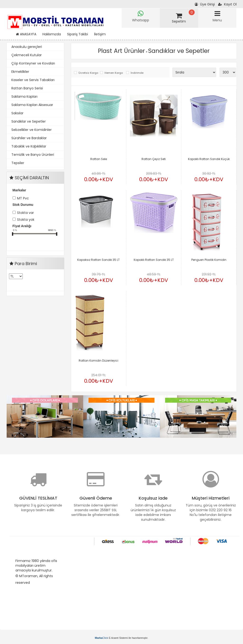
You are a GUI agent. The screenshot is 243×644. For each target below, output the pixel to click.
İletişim (100, 34)
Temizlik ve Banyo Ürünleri (33, 155)
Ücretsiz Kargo (88, 73)
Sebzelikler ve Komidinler (32, 130)
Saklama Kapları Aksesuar (32, 105)
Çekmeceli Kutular (27, 55)
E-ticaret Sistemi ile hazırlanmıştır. (121, 638)
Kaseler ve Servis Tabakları (33, 80)
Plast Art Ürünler (121, 51)
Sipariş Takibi (78, 34)
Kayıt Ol (227, 4)
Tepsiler (18, 163)
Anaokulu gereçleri (27, 47)
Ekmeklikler (20, 72)
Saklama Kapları (24, 97)
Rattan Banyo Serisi (27, 88)
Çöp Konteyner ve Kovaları (33, 63)
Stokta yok (26, 220)
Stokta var (25, 213)
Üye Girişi (205, 4)
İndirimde (137, 73)
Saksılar (17, 113)
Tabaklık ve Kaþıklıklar (29, 146)
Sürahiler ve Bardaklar (29, 138)
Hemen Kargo (114, 73)
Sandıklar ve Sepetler (29, 121)
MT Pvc (23, 198)
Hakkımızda (52, 34)
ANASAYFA (26, 34)
